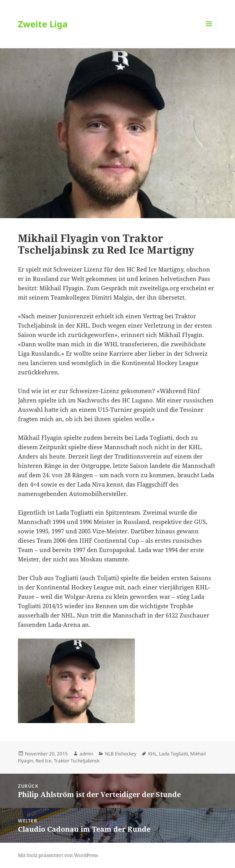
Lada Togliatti (173, 754)
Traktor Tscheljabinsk (77, 761)
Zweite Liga (43, 24)
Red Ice (43, 761)
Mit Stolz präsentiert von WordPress (58, 855)
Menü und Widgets (209, 32)
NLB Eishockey (121, 754)
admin (86, 754)
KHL (152, 754)
